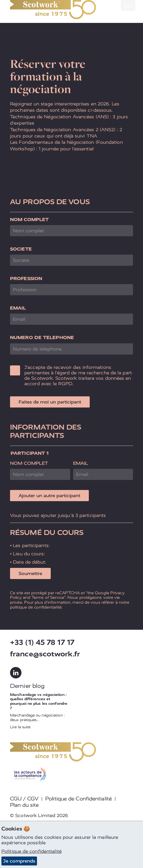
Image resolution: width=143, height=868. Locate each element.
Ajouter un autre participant (49, 496)
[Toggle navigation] (128, 5)
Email (18, 308)
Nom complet (29, 220)
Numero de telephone (42, 337)
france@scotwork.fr (45, 654)
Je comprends (19, 861)
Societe (21, 249)
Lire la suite (20, 727)
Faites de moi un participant (50, 402)
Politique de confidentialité (32, 851)
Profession (26, 278)
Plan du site (24, 805)
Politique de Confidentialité (79, 799)
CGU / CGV (24, 799)
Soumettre (30, 573)
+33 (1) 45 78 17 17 (42, 642)
